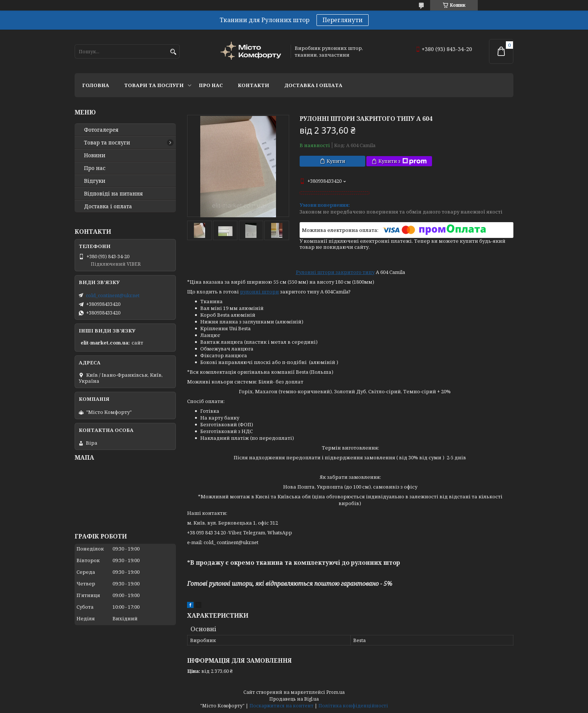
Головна (96, 85)
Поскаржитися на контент (281, 706)
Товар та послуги (107, 143)
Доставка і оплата (313, 85)
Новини (95, 155)
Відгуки (95, 181)
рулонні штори (259, 292)
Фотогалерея (101, 130)
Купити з (403, 161)
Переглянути (343, 20)
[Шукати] (173, 52)
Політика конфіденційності (353, 706)
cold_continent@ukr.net (113, 295)
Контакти (253, 85)
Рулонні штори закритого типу (335, 272)
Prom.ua (335, 692)
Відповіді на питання (113, 194)
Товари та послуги (154, 85)
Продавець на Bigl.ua (294, 699)
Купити (336, 161)
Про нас (211, 85)
